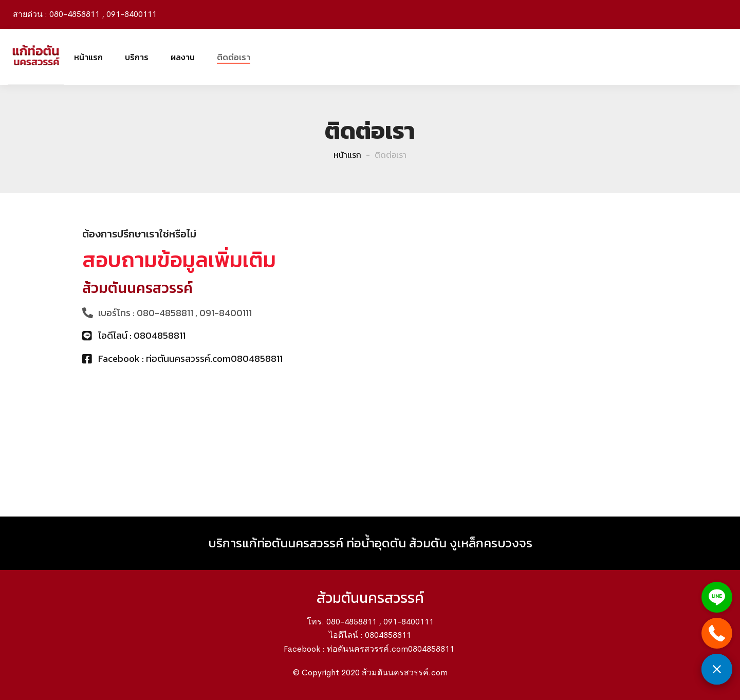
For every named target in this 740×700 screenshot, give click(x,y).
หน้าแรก (88, 57)
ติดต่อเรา (234, 57)
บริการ (137, 57)
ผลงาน (183, 57)
